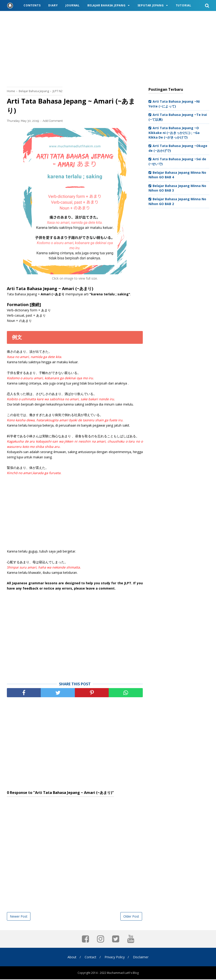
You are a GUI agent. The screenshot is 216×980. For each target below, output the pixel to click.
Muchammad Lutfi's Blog (123, 973)
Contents (32, 5)
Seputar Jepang (151, 5)
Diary (53, 5)
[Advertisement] (108, 48)
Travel (17, 16)
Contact (90, 958)
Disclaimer (142, 958)
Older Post (131, 917)
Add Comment (53, 121)
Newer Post (19, 917)
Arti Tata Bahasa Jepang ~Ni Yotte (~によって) (174, 104)
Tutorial (184, 5)
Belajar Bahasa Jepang (107, 5)
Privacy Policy (115, 958)
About (71, 958)
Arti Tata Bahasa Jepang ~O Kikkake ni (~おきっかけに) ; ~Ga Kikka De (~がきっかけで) (174, 132)
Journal (73, 5)
